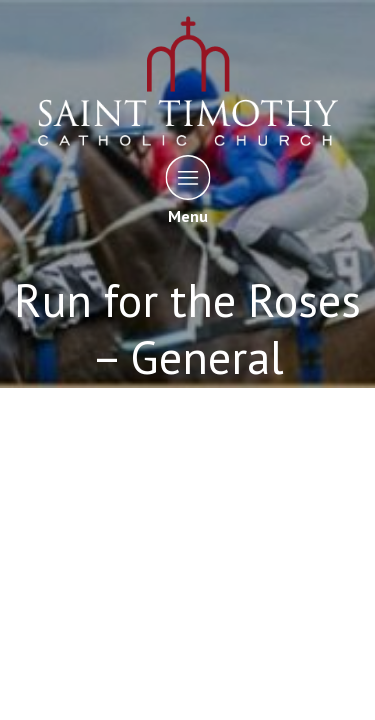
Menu (187, 189)
